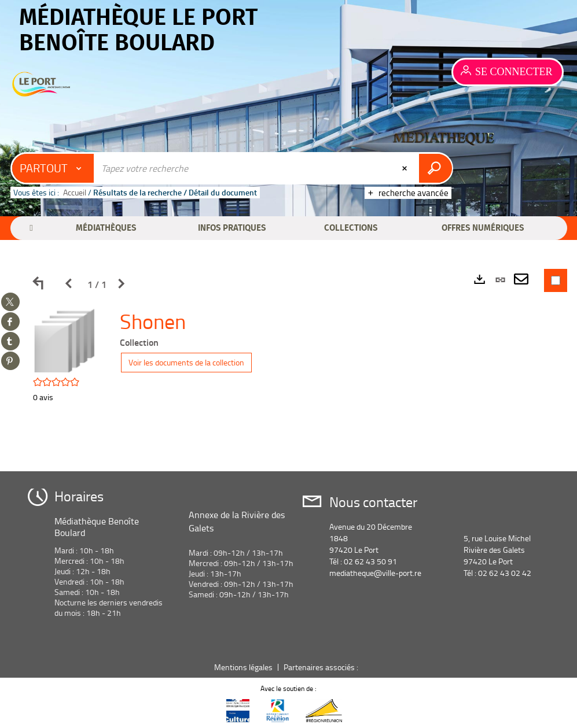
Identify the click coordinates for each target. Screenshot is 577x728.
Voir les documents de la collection (186, 362)
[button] (106, 228)
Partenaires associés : (322, 667)
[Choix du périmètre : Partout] (53, 168)
